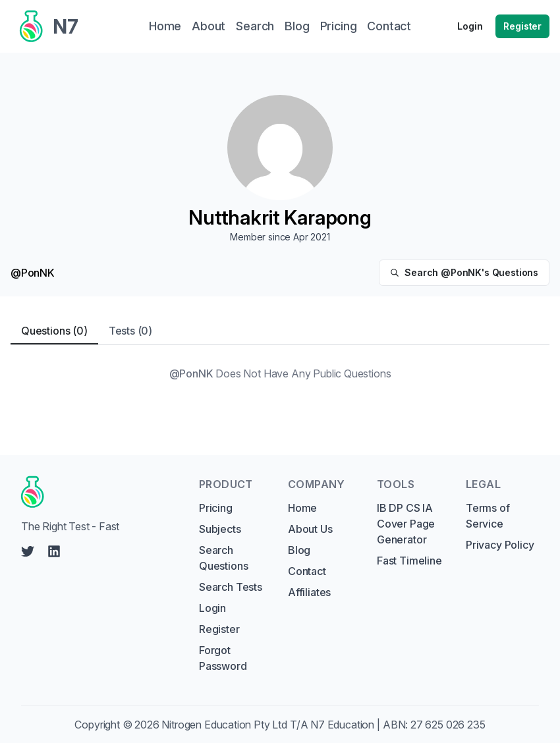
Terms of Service (488, 516)
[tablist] (280, 331)
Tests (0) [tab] (130, 331)
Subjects (220, 529)
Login (470, 26)
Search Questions (223, 558)
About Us (310, 529)
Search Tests (231, 587)
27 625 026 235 (448, 725)
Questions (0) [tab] (54, 331)
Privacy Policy (500, 545)
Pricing (216, 508)
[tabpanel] (280, 373)
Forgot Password (223, 658)
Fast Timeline (409, 561)
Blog (299, 550)
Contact (307, 571)
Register (522, 26)
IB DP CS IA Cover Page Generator (406, 524)
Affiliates (309, 592)
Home (302, 508)
